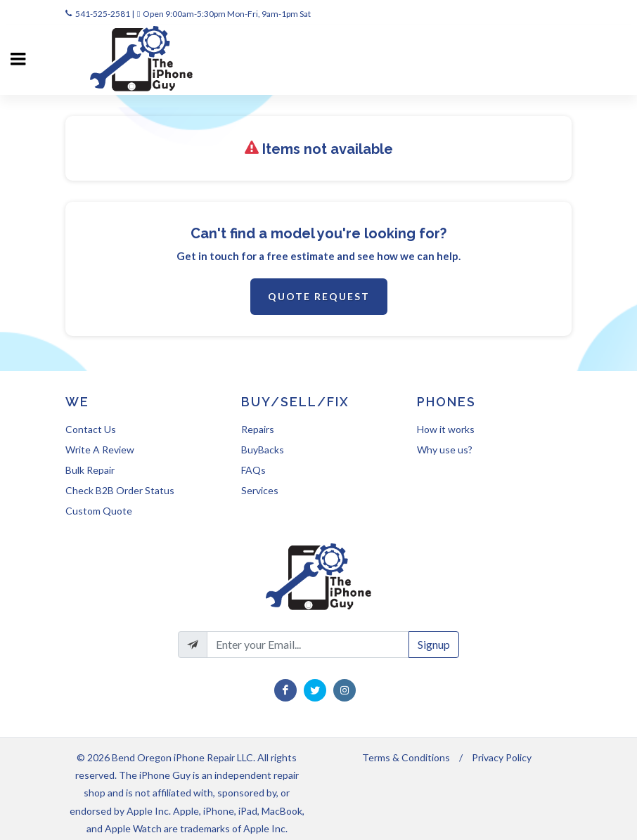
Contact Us (91, 429)
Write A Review (100, 450)
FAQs (253, 470)
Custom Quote (99, 511)
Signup (434, 644)
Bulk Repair (90, 470)
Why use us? (445, 450)
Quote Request (319, 296)
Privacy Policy (502, 757)
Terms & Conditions (406, 757)
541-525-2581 (103, 14)
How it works (446, 429)
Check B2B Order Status (120, 490)
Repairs (258, 429)
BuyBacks (263, 450)
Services (260, 490)
